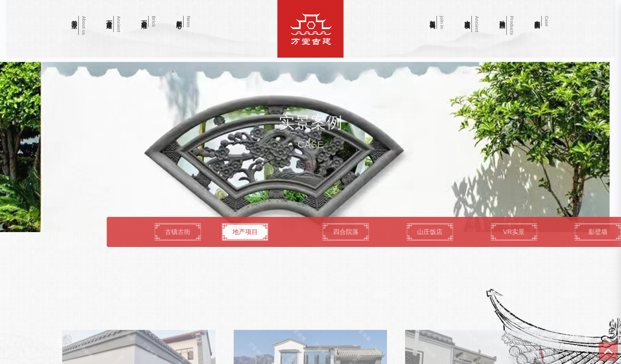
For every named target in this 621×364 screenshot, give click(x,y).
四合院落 (450, 231)
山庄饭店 (536, 231)
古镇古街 (278, 231)
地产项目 (328, 231)
